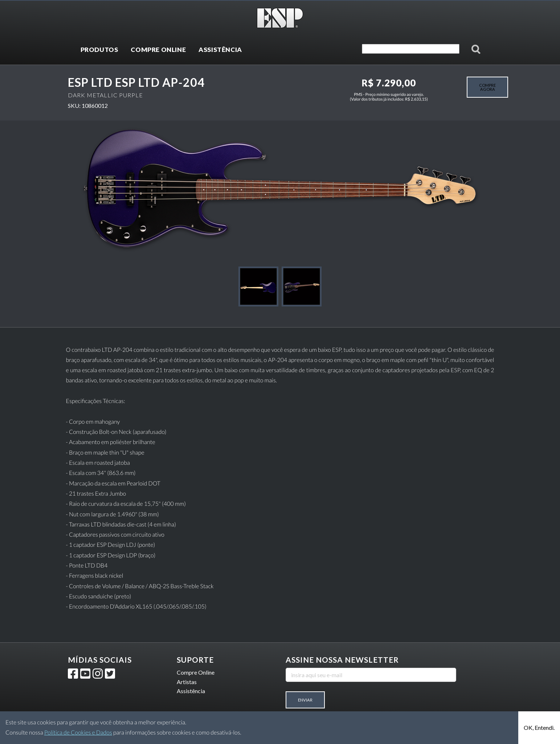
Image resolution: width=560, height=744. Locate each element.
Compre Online (196, 672)
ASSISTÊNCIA (220, 50)
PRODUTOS (99, 50)
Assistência (191, 691)
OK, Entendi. (539, 727)
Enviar (305, 700)
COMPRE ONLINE (158, 50)
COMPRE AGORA (487, 87)
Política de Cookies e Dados (78, 733)
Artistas (187, 682)
